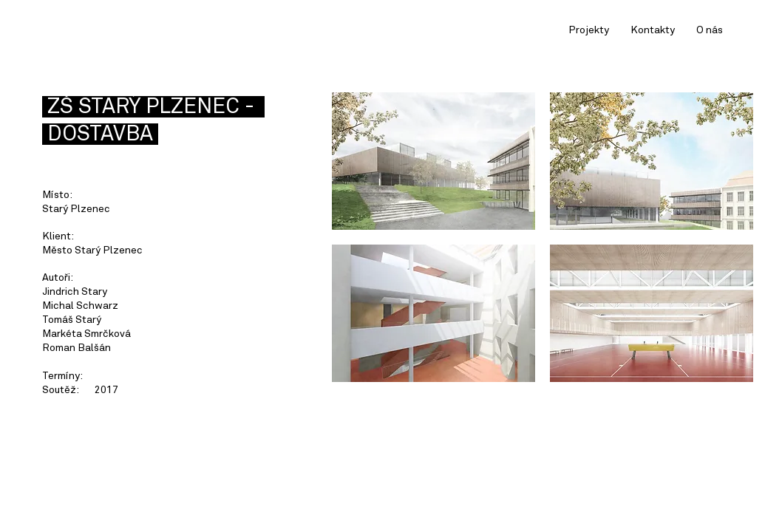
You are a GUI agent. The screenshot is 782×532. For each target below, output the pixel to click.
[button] (433, 161)
